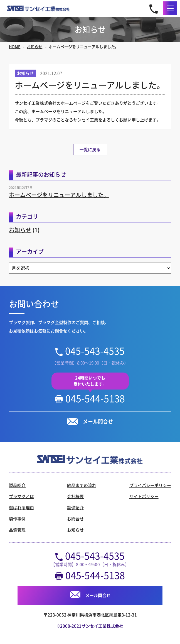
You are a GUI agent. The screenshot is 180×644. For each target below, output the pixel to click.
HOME (15, 46)
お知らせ (34, 46)
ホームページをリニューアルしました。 (59, 195)
